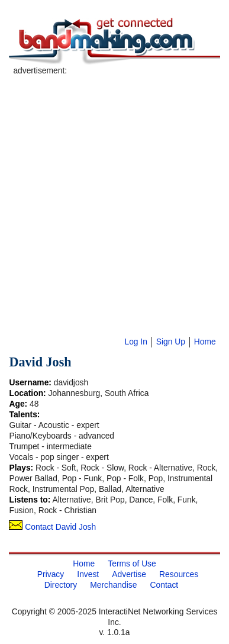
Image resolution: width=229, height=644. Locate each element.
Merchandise (113, 585)
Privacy (51, 574)
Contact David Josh (52, 527)
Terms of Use (132, 563)
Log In (136, 342)
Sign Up (171, 342)
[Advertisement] (112, 189)
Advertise (129, 574)
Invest (88, 574)
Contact (165, 585)
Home (205, 342)
